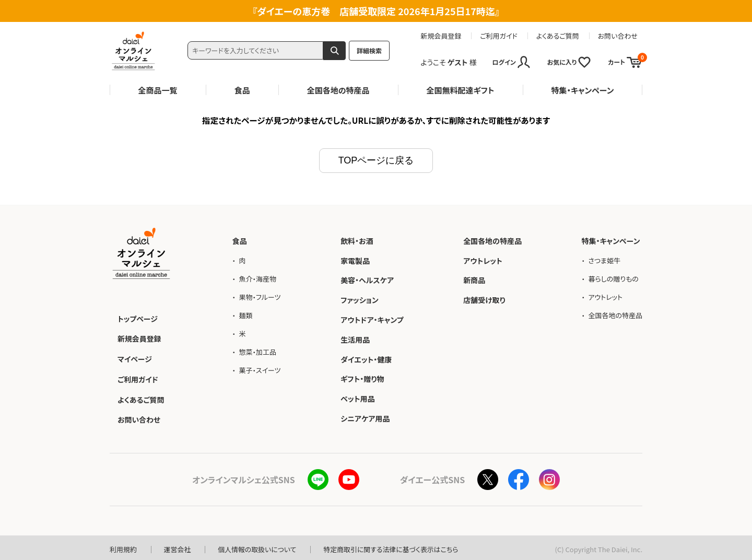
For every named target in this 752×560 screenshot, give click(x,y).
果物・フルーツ (260, 295)
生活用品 (355, 338)
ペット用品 (357, 398)
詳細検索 (369, 50)
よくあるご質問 (558, 36)
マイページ (135, 357)
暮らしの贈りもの (613, 277)
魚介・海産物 (257, 277)
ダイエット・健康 (366, 358)
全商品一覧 (158, 90)
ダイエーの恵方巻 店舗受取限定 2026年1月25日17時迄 (376, 11)
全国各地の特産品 (338, 90)
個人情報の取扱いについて (258, 546)
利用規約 (123, 546)
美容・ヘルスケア (367, 279)
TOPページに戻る (376, 159)
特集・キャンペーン (582, 90)
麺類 (245, 314)
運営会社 (178, 546)
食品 (242, 90)
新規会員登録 (441, 36)
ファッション (360, 299)
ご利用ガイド (499, 36)
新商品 (474, 279)
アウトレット (483, 259)
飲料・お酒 (357, 239)
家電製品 (355, 259)
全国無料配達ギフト (461, 90)
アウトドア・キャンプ (372, 318)
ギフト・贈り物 (362, 378)
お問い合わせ (618, 36)
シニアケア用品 (365, 417)
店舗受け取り (484, 299)
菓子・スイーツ (260, 369)
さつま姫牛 (604, 259)
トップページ (138, 317)
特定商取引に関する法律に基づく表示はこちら (392, 546)
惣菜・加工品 (257, 351)
